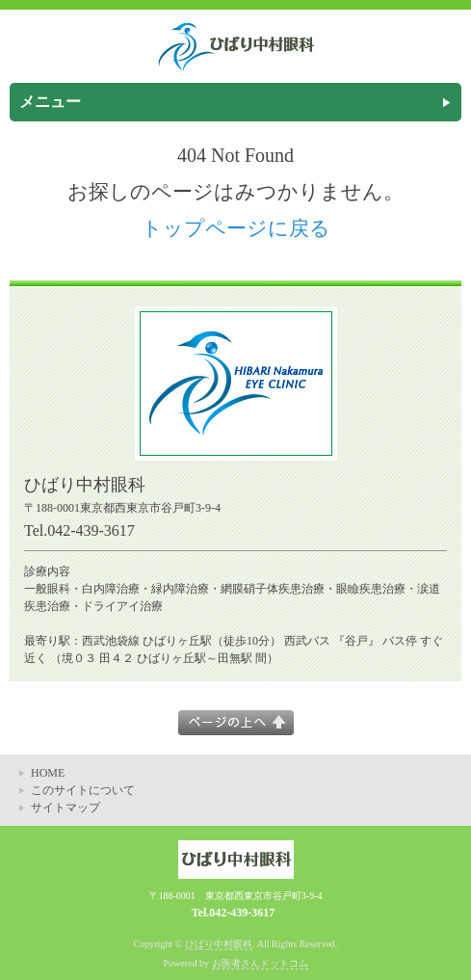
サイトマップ (65, 808)
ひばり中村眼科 (219, 944)
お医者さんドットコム (260, 963)
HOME (48, 773)
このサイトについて (83, 790)
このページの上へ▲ (236, 723)
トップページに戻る (236, 228)
